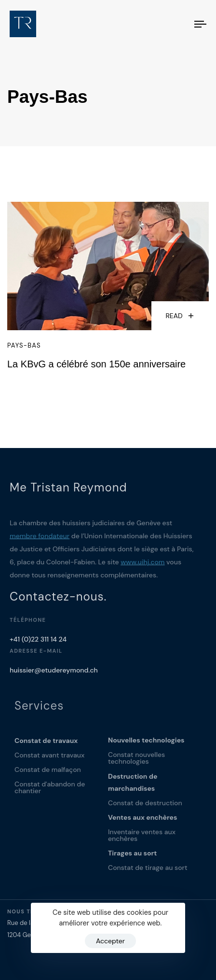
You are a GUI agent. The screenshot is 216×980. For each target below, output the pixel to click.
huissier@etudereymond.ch (54, 672)
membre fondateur (40, 538)
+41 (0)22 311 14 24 (38, 641)
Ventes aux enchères (142, 821)
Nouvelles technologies (146, 743)
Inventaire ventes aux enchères (142, 839)
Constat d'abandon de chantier (50, 791)
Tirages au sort (132, 856)
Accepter (110, 941)
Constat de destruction (145, 806)
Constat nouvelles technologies (136, 761)
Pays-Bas (24, 346)
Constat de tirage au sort (148, 871)
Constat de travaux (46, 744)
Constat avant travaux (49, 758)
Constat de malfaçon (48, 773)
